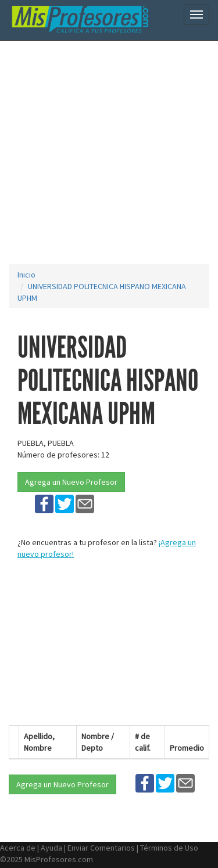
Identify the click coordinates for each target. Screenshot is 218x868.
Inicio (26, 275)
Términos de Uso (169, 848)
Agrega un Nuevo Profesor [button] (71, 482)
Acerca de (18, 848)
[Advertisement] (109, 152)
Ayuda (51, 848)
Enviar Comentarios (101, 848)
